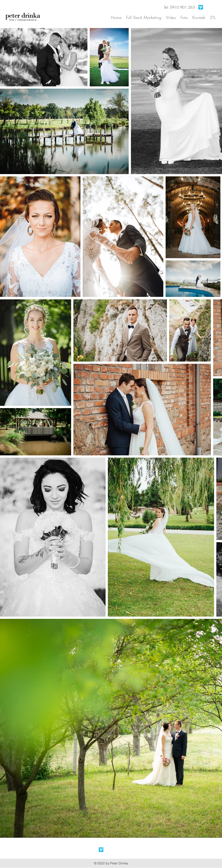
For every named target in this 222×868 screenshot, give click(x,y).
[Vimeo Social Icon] (201, 7)
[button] (184, 17)
